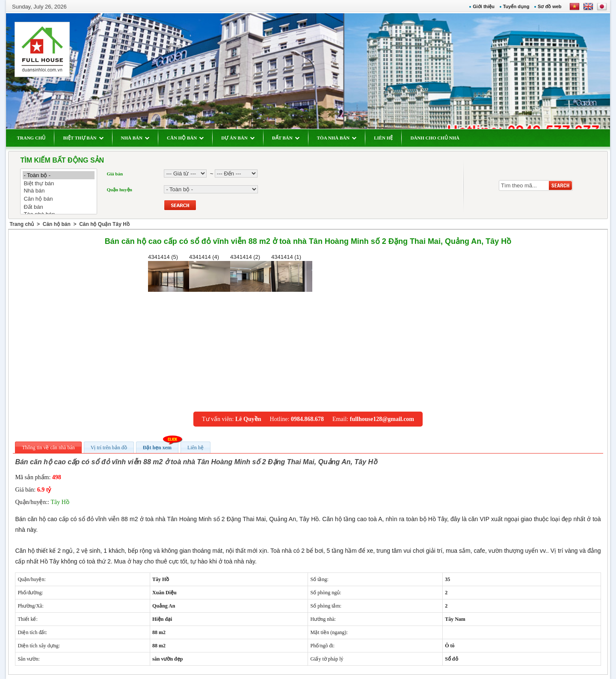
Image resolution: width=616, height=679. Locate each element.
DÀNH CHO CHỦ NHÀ (435, 138)
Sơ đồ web (550, 6)
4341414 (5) (169, 273)
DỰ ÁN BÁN (238, 138)
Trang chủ (22, 224)
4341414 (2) (251, 273)
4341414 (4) (210, 273)
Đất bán (59, 207)
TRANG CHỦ (31, 138)
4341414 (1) (292, 273)
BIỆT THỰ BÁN (83, 138)
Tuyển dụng (516, 6)
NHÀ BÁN (135, 138)
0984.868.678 (307, 419)
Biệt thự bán (59, 183)
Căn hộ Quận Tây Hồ (104, 224)
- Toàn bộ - (59, 175)
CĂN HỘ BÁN (185, 138)
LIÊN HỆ (383, 138)
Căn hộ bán (59, 199)
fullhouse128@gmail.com (382, 419)
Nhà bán (59, 191)
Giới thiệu (484, 6)
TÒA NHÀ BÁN (337, 138)
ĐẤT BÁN (286, 138)
